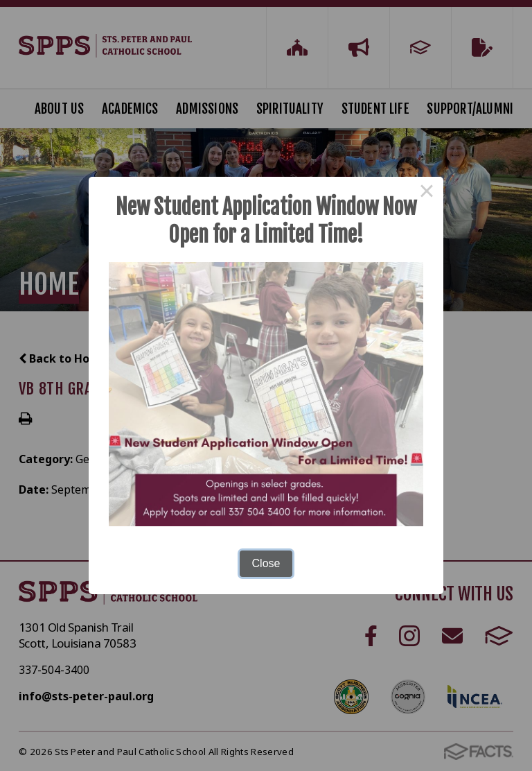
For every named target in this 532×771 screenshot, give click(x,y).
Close (266, 563)
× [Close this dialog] (427, 193)
